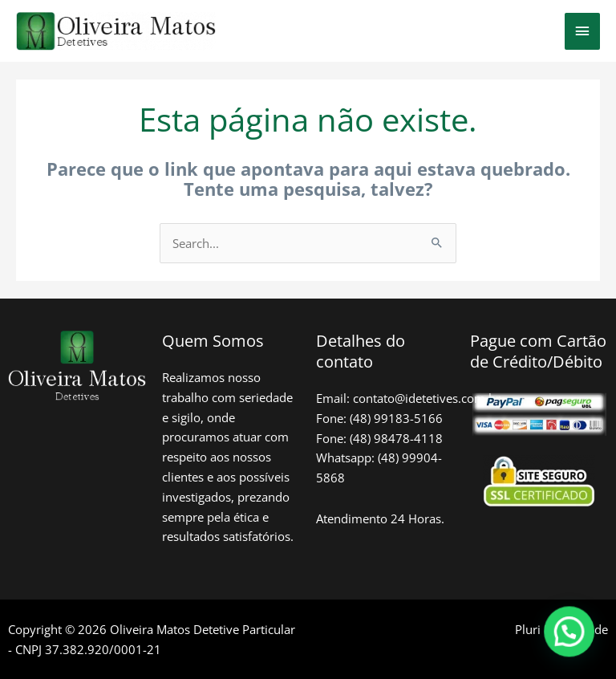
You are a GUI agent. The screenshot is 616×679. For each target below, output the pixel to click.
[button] (572, 638)
